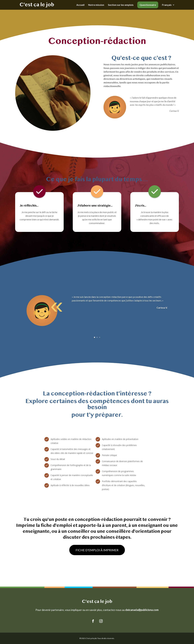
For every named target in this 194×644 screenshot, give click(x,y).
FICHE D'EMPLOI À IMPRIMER (97, 550)
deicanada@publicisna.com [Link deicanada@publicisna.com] (142, 610)
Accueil (80, 5)
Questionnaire (148, 5)
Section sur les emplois (121, 5)
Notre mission (96, 5)
